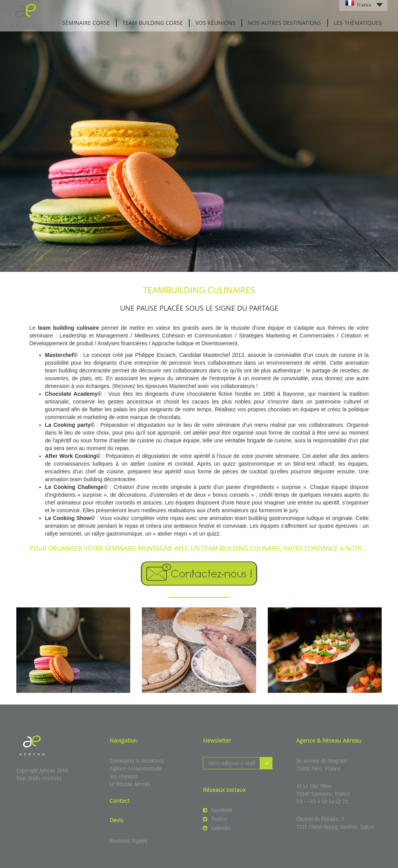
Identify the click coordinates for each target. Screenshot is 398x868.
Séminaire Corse (86, 23)
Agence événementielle (136, 769)
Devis (117, 820)
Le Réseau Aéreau (130, 784)
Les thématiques (358, 23)
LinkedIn (216, 828)
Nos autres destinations (285, 23)
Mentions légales (128, 841)
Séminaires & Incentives (137, 761)
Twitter (215, 819)
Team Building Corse (153, 23)
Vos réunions (216, 23)
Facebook (218, 810)
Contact (120, 801)
